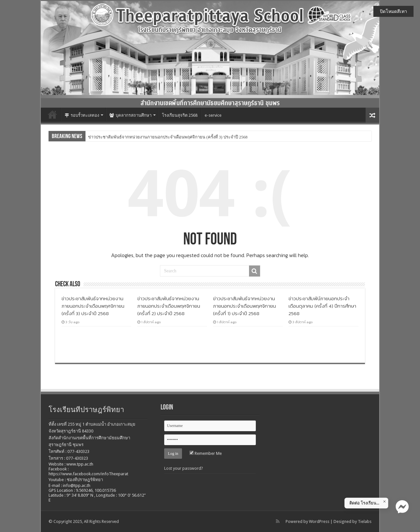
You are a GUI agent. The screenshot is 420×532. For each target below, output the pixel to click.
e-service (213, 115)
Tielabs (365, 521)
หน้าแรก (52, 114)
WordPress (319, 521)
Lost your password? (184, 468)
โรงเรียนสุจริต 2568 (180, 115)
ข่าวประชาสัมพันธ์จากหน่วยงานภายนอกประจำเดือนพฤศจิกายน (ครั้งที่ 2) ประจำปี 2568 (169, 306)
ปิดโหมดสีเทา (393, 11)
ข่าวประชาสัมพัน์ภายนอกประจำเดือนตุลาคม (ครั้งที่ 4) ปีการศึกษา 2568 (322, 306)
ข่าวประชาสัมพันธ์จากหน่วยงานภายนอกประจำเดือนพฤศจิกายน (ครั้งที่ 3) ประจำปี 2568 (168, 137)
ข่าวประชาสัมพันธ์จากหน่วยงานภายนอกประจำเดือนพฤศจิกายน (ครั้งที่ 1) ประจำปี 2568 (244, 306)
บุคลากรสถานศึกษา (131, 115)
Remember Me (206, 453)
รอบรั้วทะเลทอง (82, 115)
